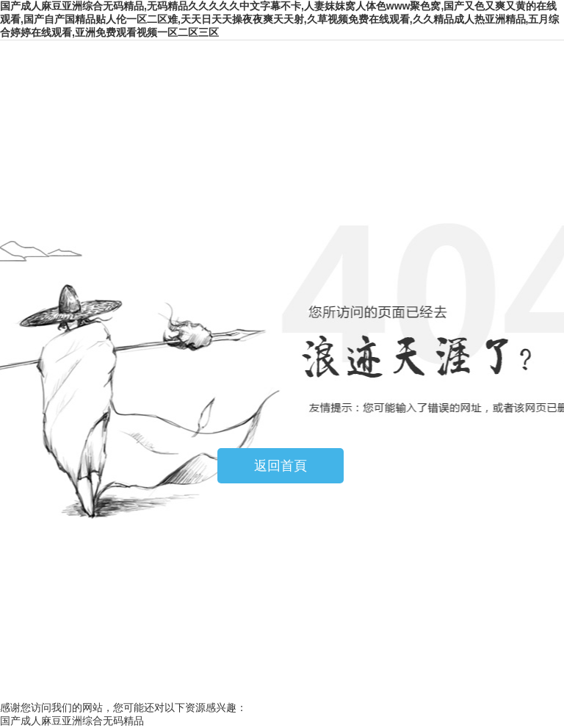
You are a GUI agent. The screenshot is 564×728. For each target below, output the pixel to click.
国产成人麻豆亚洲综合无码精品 (72, 721)
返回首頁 (281, 466)
